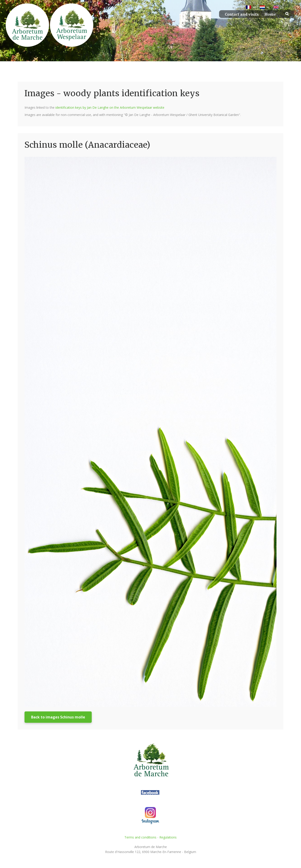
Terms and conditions (140, 837)
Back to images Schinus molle (58, 717)
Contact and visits (242, 14)
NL (268, 7)
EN (282, 7)
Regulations (168, 837)
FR (254, 7)
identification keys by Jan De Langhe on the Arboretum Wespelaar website (110, 107)
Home (270, 14)
